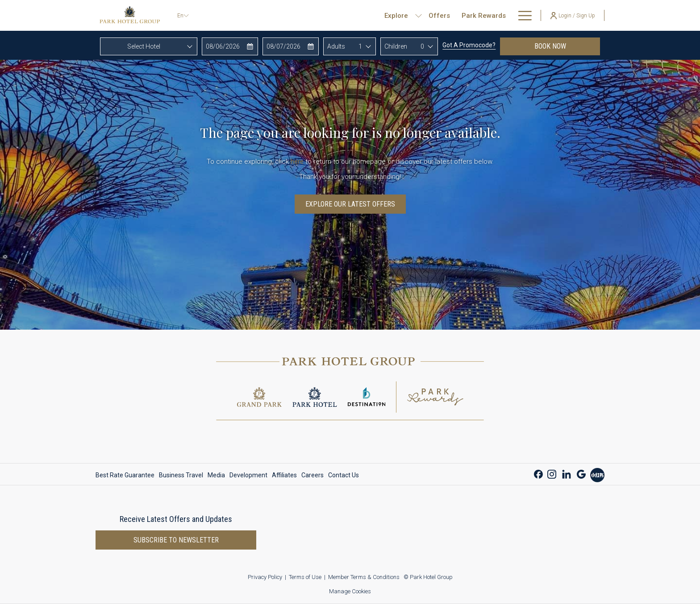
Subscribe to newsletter (176, 540)
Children (396, 46)
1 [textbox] (360, 46)
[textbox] (149, 46)
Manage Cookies (350, 591)
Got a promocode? (469, 45)
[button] (230, 46)
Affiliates (284, 475)
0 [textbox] (422, 46)
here (297, 161)
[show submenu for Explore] (390, 15)
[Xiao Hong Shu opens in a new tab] (597, 474)
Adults (336, 46)
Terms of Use (305, 577)
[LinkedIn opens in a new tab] (567, 473)
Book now (567, 46)
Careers (312, 475)
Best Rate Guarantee (125, 475)
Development (248, 475)
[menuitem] (410, 15)
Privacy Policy (265, 577)
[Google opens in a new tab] (581, 473)
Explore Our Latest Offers (350, 204)
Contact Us (344, 475)
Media (216, 475)
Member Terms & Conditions (364, 577)
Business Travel (181, 475)
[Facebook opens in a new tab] (538, 473)
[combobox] (149, 46)
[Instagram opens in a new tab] (552, 473)
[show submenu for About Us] (527, 15)
